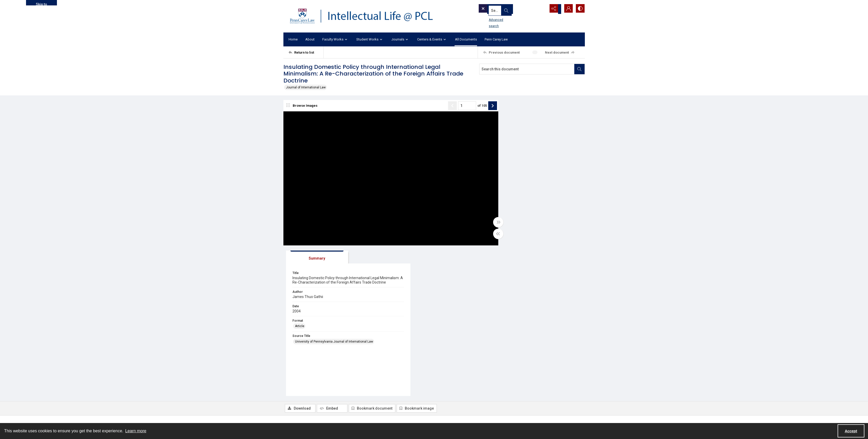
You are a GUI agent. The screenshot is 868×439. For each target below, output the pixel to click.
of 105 (468, 106)
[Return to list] (306, 52)
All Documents (466, 39)
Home (293, 39)
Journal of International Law (306, 87)
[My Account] (567, 9)
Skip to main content (41, 4)
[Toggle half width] (484, 234)
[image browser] (303, 106)
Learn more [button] (136, 431)
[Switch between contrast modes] (580, 9)
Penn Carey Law (496, 39)
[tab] (511, 107)
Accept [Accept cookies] (851, 431)
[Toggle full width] (484, 223)
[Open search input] (541, 9)
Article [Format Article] (501, 181)
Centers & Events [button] (432, 40)
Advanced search (493, 18)
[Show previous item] (439, 106)
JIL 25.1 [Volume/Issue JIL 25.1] (368, 384)
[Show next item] (479, 106)
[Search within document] (579, 69)
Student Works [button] (370, 40)
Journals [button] (400, 40)
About (310, 39)
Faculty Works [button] (335, 40)
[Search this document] (527, 69)
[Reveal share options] (554, 9)
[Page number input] (453, 106)
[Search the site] (503, 9)
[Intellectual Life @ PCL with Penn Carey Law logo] (366, 16)
